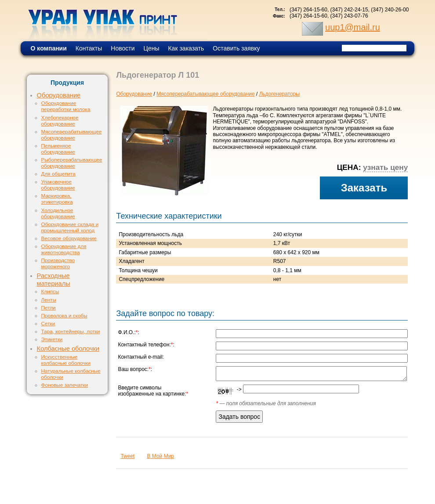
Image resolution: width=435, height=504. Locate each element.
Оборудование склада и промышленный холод (70, 227)
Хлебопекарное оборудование (60, 121)
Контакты (89, 48)
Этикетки (52, 339)
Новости (123, 48)
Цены (152, 48)
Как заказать (186, 48)
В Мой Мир (160, 456)
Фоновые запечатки (65, 385)
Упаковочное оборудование (58, 185)
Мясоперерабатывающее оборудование (72, 135)
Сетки (48, 323)
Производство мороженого (58, 263)
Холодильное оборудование (58, 213)
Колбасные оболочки (68, 349)
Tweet (127, 456)
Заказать (364, 188)
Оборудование (59, 95)
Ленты (49, 300)
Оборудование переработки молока (66, 106)
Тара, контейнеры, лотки (71, 331)
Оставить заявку (236, 48)
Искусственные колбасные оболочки (66, 360)
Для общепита (58, 174)
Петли (49, 308)
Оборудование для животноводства (64, 249)
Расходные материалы (54, 280)
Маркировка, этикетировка (57, 199)
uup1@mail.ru (353, 27)
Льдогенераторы (279, 94)
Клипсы (50, 291)
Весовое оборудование (69, 238)
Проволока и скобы (64, 315)
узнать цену (385, 167)
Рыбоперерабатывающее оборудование (72, 163)
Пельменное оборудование (58, 149)
